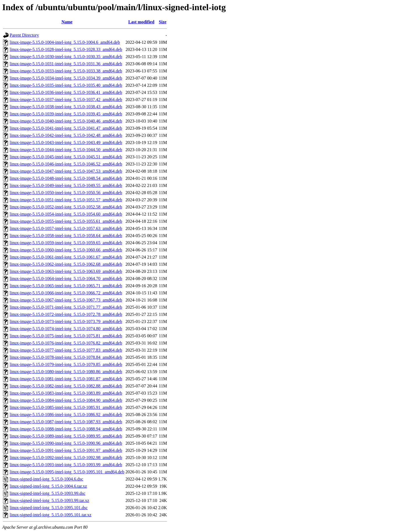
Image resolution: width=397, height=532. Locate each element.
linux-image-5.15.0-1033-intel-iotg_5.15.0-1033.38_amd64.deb (66, 71)
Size (163, 22)
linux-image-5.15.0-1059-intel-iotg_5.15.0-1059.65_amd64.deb (66, 243)
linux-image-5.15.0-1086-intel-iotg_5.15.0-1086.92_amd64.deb (66, 415)
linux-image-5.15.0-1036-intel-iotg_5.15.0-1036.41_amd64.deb (66, 92)
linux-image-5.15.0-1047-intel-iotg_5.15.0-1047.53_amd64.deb (66, 171)
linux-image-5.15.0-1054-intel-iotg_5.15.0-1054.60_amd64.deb (66, 214)
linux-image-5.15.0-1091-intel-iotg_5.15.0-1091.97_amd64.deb (66, 450)
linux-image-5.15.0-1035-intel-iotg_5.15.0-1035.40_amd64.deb (66, 85)
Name (67, 22)
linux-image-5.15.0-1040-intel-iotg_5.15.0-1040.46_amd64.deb (66, 121)
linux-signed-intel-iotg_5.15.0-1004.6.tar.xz (48, 486)
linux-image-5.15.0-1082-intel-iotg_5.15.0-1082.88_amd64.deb (66, 386)
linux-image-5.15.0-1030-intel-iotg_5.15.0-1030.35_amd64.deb (66, 57)
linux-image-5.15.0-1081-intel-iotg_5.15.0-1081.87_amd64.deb (66, 379)
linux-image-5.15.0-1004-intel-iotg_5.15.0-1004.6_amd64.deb (65, 42)
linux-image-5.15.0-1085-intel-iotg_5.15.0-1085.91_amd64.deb (66, 407)
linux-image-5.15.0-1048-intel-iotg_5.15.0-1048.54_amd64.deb (66, 178)
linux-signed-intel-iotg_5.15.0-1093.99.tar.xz (49, 500)
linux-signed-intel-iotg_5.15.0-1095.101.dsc (49, 508)
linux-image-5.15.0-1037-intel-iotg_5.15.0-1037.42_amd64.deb (66, 100)
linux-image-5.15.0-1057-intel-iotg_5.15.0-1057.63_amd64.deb (66, 228)
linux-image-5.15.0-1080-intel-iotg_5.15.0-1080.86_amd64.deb (66, 372)
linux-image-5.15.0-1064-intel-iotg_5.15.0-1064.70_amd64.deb (66, 279)
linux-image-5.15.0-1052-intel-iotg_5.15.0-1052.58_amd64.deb (66, 207)
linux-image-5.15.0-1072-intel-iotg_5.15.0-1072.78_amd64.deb (66, 314)
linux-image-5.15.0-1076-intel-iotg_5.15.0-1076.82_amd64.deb (66, 343)
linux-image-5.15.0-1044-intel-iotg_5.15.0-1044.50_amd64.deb (66, 150)
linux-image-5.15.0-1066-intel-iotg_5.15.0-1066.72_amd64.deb (66, 293)
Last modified (141, 22)
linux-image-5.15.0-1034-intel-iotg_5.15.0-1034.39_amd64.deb (66, 78)
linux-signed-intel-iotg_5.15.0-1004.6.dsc (46, 479)
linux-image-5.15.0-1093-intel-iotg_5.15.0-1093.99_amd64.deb (66, 465)
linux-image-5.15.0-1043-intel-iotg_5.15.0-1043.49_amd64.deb (66, 142)
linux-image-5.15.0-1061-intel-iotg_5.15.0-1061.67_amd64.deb (66, 257)
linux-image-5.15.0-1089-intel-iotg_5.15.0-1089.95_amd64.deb (66, 436)
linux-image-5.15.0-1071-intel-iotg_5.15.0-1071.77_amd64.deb (66, 307)
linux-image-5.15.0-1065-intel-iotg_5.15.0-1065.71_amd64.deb (66, 286)
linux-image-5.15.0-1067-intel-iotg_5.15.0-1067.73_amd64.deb (66, 300)
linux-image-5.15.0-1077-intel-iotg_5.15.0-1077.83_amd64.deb (66, 350)
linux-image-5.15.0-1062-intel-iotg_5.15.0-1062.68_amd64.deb (66, 264)
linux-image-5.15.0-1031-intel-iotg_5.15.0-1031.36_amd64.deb (66, 64)
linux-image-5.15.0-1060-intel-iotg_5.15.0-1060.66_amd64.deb (66, 250)
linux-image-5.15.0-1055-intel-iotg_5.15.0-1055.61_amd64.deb (66, 221)
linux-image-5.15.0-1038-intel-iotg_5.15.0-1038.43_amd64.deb (66, 107)
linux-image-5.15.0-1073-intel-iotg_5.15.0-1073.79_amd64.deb (66, 321)
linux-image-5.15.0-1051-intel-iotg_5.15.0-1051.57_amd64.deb (66, 200)
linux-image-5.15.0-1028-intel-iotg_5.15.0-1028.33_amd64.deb (66, 49)
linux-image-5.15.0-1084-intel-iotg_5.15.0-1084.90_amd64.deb (66, 400)
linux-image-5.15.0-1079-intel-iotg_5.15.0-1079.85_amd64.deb (66, 364)
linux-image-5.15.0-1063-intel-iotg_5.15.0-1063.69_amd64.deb (66, 271)
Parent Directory (24, 35)
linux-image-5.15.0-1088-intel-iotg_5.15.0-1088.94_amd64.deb (66, 429)
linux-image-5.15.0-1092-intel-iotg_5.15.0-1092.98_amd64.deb (66, 458)
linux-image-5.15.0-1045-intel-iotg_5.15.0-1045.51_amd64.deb (66, 157)
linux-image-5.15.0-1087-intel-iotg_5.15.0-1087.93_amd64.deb (66, 422)
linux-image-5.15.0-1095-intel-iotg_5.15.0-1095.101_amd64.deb (67, 472)
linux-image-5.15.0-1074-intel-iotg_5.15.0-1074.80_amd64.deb (66, 329)
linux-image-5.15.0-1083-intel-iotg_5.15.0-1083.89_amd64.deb (66, 393)
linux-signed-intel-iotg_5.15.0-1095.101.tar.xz (50, 515)
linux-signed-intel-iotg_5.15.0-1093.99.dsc (48, 493)
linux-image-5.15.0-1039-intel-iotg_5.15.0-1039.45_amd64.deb (66, 114)
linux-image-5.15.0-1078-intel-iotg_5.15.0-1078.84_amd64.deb (66, 357)
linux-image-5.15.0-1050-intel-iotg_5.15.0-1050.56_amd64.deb (66, 193)
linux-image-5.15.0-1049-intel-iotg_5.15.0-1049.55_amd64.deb (66, 185)
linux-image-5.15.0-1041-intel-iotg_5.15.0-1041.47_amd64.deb (66, 128)
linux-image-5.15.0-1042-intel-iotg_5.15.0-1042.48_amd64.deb (66, 135)
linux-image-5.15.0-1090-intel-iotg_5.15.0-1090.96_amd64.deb (66, 443)
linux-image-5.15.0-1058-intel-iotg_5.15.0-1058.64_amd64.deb (66, 236)
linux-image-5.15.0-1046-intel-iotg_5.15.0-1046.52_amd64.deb (66, 164)
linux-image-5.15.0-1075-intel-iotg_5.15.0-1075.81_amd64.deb (66, 336)
